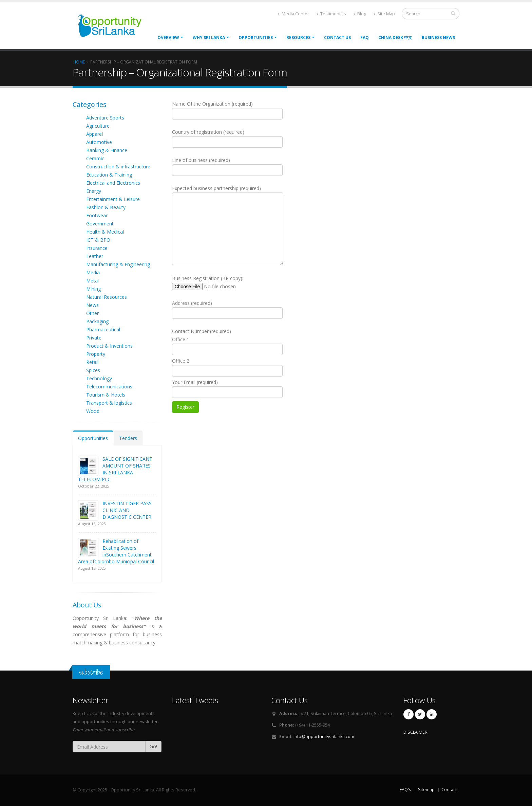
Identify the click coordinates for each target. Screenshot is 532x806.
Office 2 (227, 367)
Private (94, 338)
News (92, 305)
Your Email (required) (227, 388)
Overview (168, 38)
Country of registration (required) (227, 138)
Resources (298, 38)
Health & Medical (105, 232)
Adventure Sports (105, 118)
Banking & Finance (107, 150)
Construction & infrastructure (118, 167)
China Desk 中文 (395, 38)
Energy (94, 191)
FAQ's (405, 790)
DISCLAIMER (415, 732)
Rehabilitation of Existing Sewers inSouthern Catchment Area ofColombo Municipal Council (116, 551)
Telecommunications (109, 387)
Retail (92, 362)
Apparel (94, 134)
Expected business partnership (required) (228, 225)
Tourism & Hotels (106, 395)
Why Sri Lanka (209, 38)
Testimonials (331, 14)
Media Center (293, 14)
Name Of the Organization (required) (227, 110)
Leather (95, 256)
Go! (153, 746)
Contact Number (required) (227, 370)
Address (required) (227, 309)
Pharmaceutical (103, 329)
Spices (93, 370)
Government (100, 224)
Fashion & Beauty (106, 207)
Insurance (97, 248)
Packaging (97, 321)
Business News (438, 38)
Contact (449, 790)
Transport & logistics (109, 403)
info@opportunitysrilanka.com (324, 737)
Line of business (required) (227, 166)
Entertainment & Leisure (113, 199)
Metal (92, 281)
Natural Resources (107, 297)
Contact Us (337, 38)
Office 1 (227, 346)
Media (93, 272)
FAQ (365, 38)
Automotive (99, 142)
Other (92, 313)
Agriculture (98, 126)
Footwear (97, 215)
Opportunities (93, 438)
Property (96, 354)
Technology (99, 378)
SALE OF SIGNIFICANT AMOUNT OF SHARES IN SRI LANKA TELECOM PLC (115, 469)
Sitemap (426, 790)
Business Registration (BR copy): (218, 283)
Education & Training (109, 175)
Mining (93, 289)
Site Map (384, 14)
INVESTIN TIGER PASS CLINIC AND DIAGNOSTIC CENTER (127, 510)
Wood (93, 411)
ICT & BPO (98, 240)
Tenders (128, 438)
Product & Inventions (109, 346)
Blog (360, 14)
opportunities (256, 38)
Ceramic (95, 158)
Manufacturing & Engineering (118, 264)
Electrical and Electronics (113, 183)
